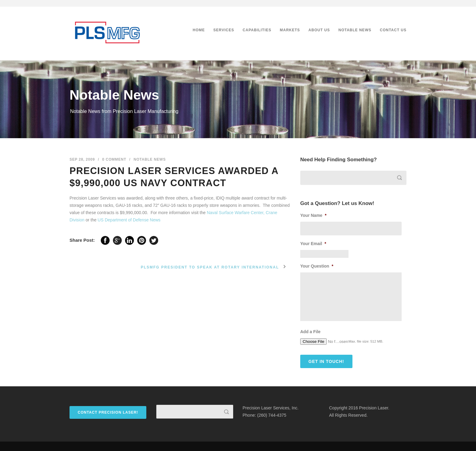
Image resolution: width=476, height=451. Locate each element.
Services (224, 30)
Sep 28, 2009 (82, 159)
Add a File (310, 332)
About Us (319, 30)
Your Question (317, 266)
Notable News (355, 30)
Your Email (313, 244)
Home (199, 30)
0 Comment (114, 159)
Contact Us (393, 30)
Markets (290, 30)
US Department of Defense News (129, 220)
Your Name (313, 215)
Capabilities (257, 30)
